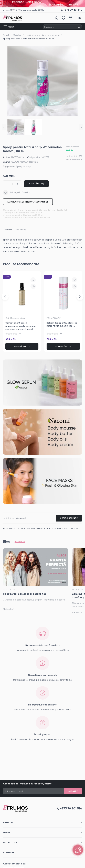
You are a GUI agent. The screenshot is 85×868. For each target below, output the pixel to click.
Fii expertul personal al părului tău (25, 594)
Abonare (73, 791)
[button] (4, 127)
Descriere (8, 230)
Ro (80, 18)
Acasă (6, 35)
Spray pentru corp (51, 35)
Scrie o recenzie (74, 159)
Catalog (17, 35)
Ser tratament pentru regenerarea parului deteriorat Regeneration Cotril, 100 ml (21, 326)
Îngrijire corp (32, 35)
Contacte (9, 853)
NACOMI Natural (30, 162)
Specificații (21, 230)
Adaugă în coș (36, 184)
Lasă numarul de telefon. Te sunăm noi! (28, 202)
